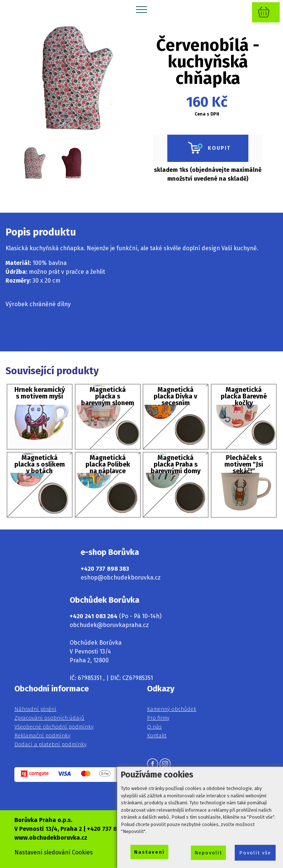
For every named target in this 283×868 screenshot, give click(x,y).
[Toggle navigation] (142, 9)
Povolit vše (255, 853)
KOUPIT (208, 148)
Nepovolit (208, 853)
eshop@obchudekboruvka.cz (121, 578)
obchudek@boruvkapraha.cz (109, 625)
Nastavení (149, 852)
